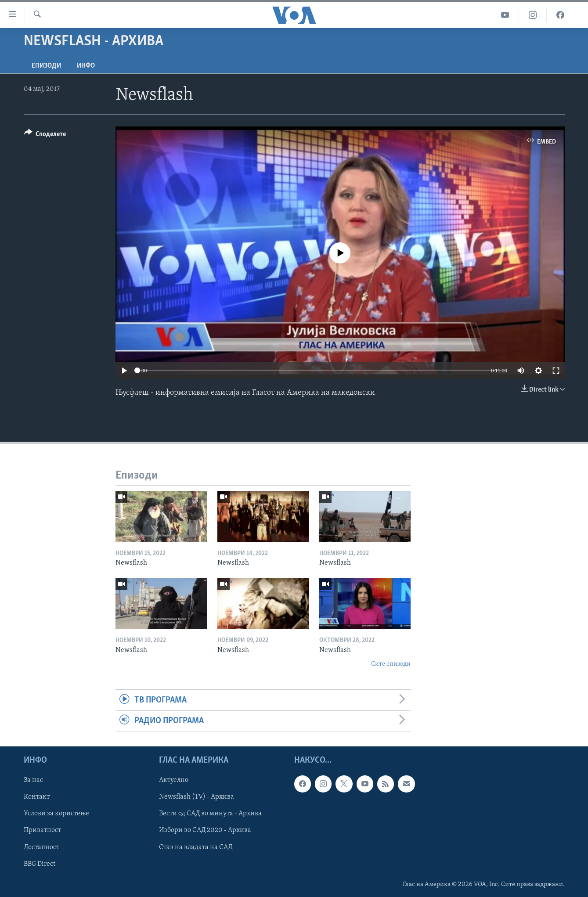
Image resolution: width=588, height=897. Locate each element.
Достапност (41, 847)
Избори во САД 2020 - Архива (205, 831)
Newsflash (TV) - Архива (197, 797)
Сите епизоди (391, 664)
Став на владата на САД (196, 847)
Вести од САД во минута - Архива (210, 814)
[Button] (45, 135)
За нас (33, 781)
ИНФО (86, 66)
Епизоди (46, 66)
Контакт (37, 797)
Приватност (42, 831)
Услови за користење (56, 814)
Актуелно (174, 781)
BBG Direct (40, 864)
